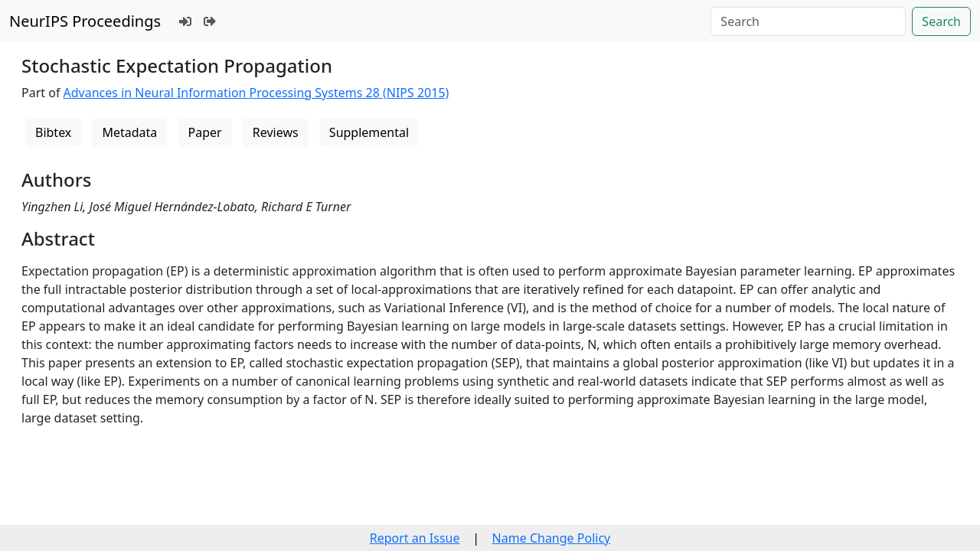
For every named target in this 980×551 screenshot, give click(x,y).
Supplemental (369, 132)
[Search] (808, 21)
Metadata (129, 132)
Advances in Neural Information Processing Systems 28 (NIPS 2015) (256, 93)
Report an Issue (415, 538)
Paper (205, 132)
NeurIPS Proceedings (85, 21)
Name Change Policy (552, 538)
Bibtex (53, 132)
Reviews (276, 132)
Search (941, 21)
